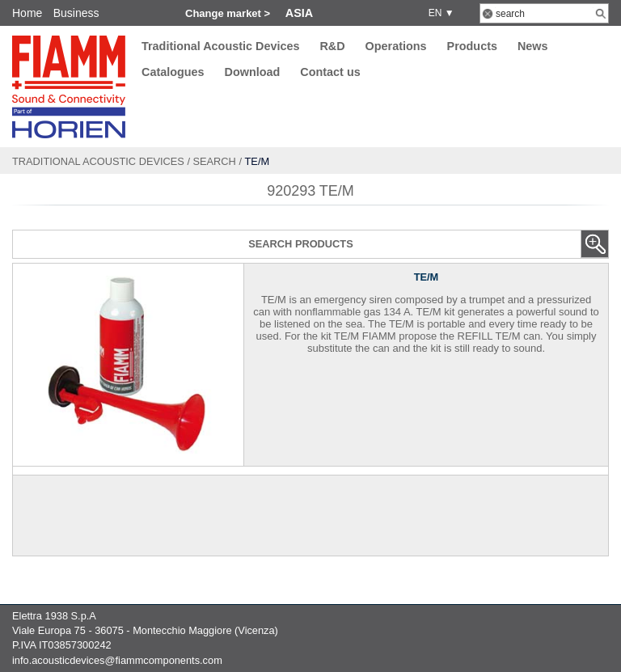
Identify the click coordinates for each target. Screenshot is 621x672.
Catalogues (173, 73)
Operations (396, 46)
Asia (299, 13)
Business (76, 13)
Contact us (330, 73)
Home (27, 13)
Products (472, 46)
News (533, 46)
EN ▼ (439, 13)
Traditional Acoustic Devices (220, 46)
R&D (332, 46)
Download (253, 73)
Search (215, 161)
